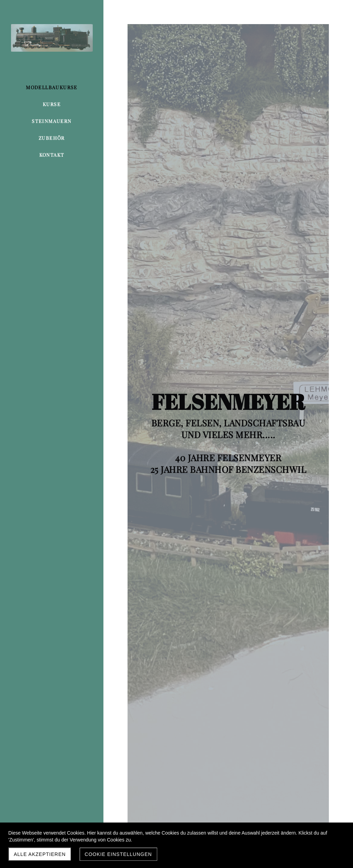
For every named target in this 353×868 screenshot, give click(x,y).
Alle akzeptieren (40, 854)
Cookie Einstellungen (118, 854)
